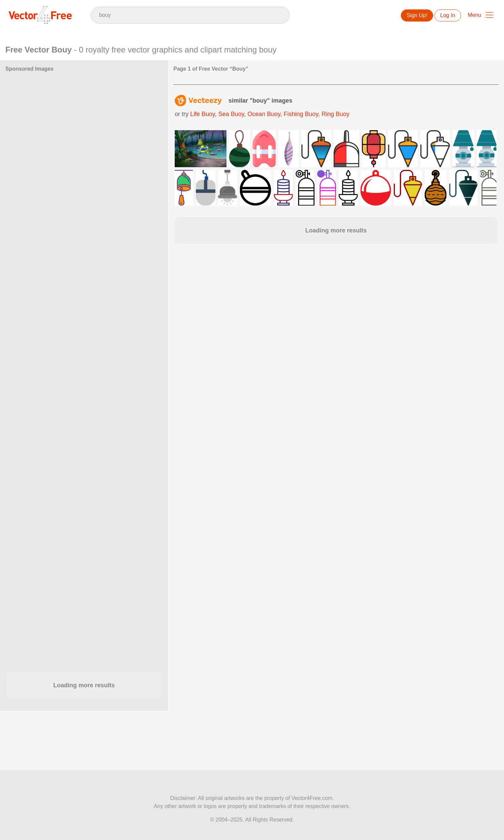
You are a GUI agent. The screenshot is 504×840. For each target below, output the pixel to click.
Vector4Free (41, 15)
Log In (448, 15)
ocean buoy (264, 114)
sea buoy (231, 114)
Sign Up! (417, 15)
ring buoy (335, 114)
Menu (474, 15)
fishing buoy (301, 114)
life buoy (203, 114)
